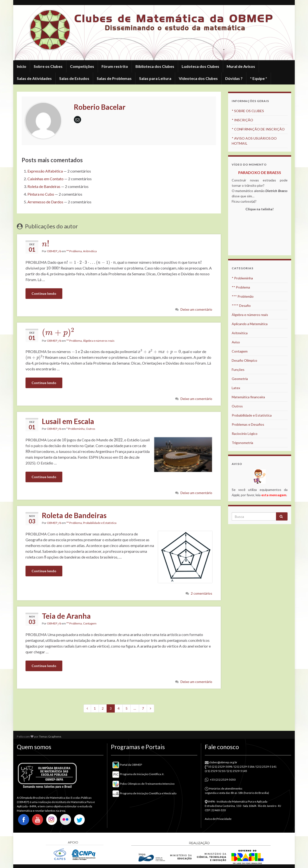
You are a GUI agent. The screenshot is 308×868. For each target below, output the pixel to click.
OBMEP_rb (54, 251)
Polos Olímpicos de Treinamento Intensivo (143, 784)
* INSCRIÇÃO (242, 120)
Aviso (236, 342)
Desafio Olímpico (244, 360)
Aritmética (90, 251)
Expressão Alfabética (45, 171)
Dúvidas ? (234, 78)
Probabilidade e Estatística (100, 523)
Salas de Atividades (34, 78)
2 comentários (202, 593)
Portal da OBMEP (127, 765)
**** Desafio (241, 305)
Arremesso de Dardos (45, 202)
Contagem (90, 623)
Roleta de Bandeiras (44, 186)
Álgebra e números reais (99, 341)
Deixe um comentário (196, 309)
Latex (236, 388)
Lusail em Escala (68, 421)
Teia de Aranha (66, 616)
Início (22, 66)
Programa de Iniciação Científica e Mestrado (144, 793)
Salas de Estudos (74, 78)
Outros (91, 429)
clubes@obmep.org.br (223, 762)
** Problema (74, 251)
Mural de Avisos (241, 66)
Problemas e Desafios (248, 424)
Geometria (240, 379)
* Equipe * (259, 78)
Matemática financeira (248, 397)
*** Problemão (243, 296)
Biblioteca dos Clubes (155, 66)
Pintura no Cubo (41, 194)
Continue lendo (44, 293)
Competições (82, 66)
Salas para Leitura (155, 78)
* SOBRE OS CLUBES (248, 111)
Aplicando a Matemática (250, 324)
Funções (238, 370)
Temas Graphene (50, 736)
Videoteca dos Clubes (198, 78)
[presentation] (46, 244)
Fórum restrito (115, 66)
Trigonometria (242, 443)
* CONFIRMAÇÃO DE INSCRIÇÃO (258, 129)
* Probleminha (76, 429)
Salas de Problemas (114, 78)
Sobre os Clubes (48, 66)
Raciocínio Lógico (245, 434)
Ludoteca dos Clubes (200, 66)
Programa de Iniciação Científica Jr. (138, 774)
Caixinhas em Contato (45, 179)
